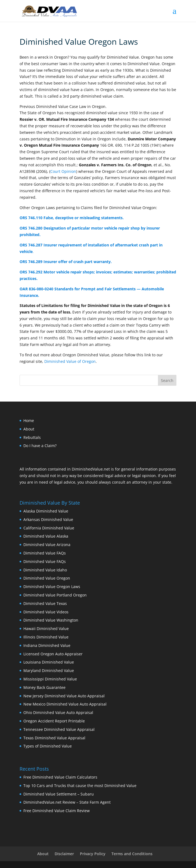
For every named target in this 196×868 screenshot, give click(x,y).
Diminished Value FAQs (45, 553)
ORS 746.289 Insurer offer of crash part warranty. (66, 262)
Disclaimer (64, 854)
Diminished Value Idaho (45, 570)
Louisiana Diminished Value (49, 662)
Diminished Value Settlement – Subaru (59, 794)
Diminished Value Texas (45, 603)
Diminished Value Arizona (47, 545)
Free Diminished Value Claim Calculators (60, 777)
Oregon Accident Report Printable (54, 721)
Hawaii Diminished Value (46, 629)
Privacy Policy (93, 854)
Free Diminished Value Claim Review (57, 811)
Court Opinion (63, 171)
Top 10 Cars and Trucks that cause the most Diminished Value (80, 786)
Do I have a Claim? (40, 446)
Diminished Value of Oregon (70, 361)
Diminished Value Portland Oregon (55, 595)
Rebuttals (32, 437)
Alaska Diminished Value (46, 511)
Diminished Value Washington (51, 620)
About (29, 429)
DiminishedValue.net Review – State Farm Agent (67, 802)
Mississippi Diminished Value (50, 679)
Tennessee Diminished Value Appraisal (59, 729)
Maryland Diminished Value (49, 670)
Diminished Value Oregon (47, 578)
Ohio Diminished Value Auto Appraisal (58, 712)
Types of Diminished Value (48, 746)
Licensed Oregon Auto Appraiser (53, 654)
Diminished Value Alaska (46, 536)
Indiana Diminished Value (47, 645)
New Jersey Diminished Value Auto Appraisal (64, 696)
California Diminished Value (49, 528)
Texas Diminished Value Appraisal (54, 738)
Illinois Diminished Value (46, 637)
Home (29, 421)
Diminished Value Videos (46, 612)
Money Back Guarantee (44, 687)
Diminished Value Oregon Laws (52, 587)
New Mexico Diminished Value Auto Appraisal (65, 704)
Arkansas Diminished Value (48, 519)
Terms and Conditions (132, 854)
